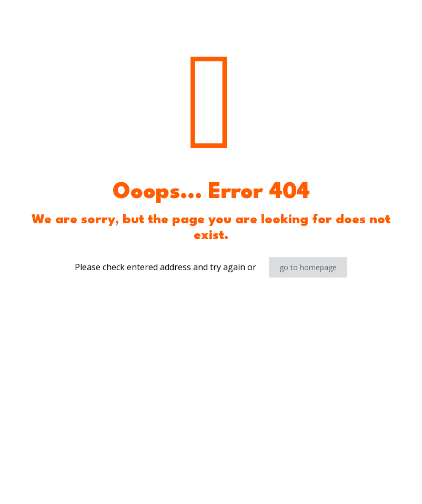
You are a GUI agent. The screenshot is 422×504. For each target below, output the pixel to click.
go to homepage (308, 267)
